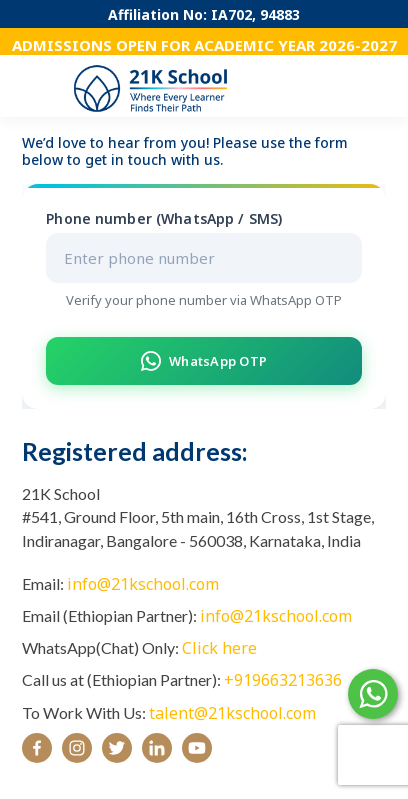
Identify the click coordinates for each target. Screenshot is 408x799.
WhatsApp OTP (204, 361)
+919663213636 (283, 680)
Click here (219, 648)
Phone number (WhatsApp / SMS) (164, 218)
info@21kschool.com (143, 584)
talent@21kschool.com (232, 713)
